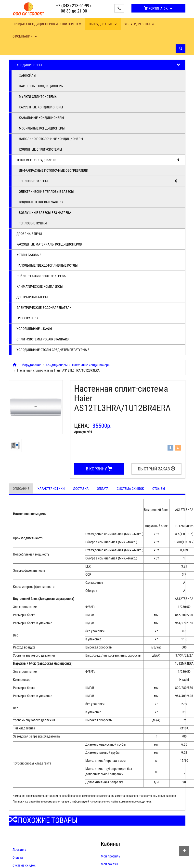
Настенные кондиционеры (41, 86)
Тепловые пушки (33, 223)
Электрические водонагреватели (44, 308)
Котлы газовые (29, 255)
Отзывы (159, 489)
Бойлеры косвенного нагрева (41, 276)
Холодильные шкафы (34, 329)
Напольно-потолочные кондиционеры (51, 139)
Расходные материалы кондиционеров (49, 244)
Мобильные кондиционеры (42, 128)
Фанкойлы (28, 76)
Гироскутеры (27, 318)
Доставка (81, 489)
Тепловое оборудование (98, 160)
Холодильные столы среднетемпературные (53, 350)
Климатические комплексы (40, 286)
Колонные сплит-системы (40, 149)
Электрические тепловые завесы (46, 192)
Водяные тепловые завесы (41, 202)
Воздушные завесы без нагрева (45, 213)
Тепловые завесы (98, 181)
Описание (21, 489)
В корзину (99, 469)
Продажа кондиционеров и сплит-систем (47, 24)
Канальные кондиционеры (41, 118)
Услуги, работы (139, 24)
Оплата (103, 489)
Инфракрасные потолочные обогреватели (54, 170)
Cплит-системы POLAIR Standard (43, 339)
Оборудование (103, 24)
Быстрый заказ (156, 469)
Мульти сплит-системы (38, 97)
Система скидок (130, 489)
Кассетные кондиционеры (41, 107)
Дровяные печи (29, 234)
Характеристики (51, 489)
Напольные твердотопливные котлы (47, 265)
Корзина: (158, 8)
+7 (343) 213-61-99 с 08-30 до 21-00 (74, 8)
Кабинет (111, 844)
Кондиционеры (98, 65)
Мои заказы (110, 864)
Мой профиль (110, 856)
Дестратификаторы (32, 297)
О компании (25, 36)
